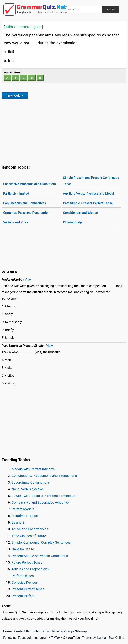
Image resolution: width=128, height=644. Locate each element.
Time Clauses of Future (29, 536)
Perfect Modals (23, 509)
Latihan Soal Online (111, 638)
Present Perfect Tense (28, 589)
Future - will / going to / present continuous (43, 496)
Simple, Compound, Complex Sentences (41, 542)
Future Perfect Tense (27, 562)
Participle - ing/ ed (16, 194)
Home (7, 631)
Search (111, 10)
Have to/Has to (23, 549)
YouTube (74, 638)
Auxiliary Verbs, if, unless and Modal (89, 194)
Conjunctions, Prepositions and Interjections (44, 476)
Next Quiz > (15, 95)
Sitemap (81, 631)
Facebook (25, 638)
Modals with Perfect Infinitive (33, 469)
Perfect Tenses (23, 576)
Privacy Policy (62, 631)
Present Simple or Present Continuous (40, 556)
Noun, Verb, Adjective (27, 489)
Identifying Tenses (25, 516)
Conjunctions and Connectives (25, 203)
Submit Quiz (41, 631)
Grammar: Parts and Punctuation (26, 213)
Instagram (41, 638)
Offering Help (72, 222)
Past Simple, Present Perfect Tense (88, 203)
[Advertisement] (64, 131)
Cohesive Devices (25, 582)
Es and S (18, 522)
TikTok (56, 638)
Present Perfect (23, 596)
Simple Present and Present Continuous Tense (91, 181)
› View (27, 280)
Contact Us (22, 631)
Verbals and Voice (16, 222)
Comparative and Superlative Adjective (40, 502)
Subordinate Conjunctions (31, 482)
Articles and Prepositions (30, 569)
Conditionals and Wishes (80, 213)
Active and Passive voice (30, 529)
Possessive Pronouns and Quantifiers (29, 184)
